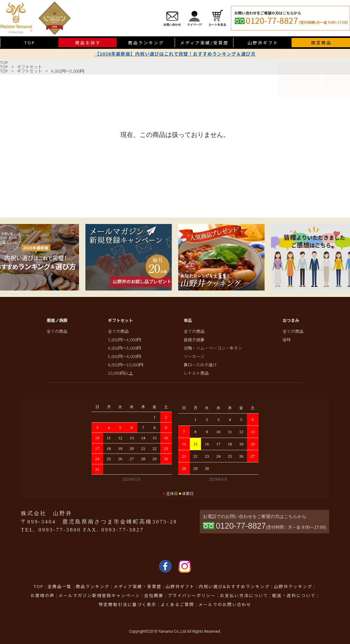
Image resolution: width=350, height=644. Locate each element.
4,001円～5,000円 (68, 71)
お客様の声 (43, 595)
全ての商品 (57, 331)
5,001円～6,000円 (124, 356)
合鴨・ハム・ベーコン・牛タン (213, 348)
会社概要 (154, 595)
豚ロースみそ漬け (200, 365)
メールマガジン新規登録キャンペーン (99, 595)
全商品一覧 (60, 586)
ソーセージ (194, 356)
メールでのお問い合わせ (225, 604)
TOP (4, 63)
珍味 (287, 340)
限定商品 (342, 83)
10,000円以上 (120, 373)
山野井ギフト (263, 43)
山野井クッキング (293, 586)
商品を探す (88, 43)
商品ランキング (146, 43)
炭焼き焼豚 (194, 340)
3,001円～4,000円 (124, 340)
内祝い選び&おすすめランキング (234, 586)
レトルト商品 (196, 373)
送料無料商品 (342, 143)
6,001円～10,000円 (126, 365)
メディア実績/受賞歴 (204, 43)
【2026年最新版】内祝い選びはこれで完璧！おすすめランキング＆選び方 (175, 54)
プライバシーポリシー (192, 595)
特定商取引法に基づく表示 (127, 604)
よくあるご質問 (177, 604)
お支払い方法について (244, 595)
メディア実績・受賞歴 (138, 586)
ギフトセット (30, 67)
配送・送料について (294, 595)
